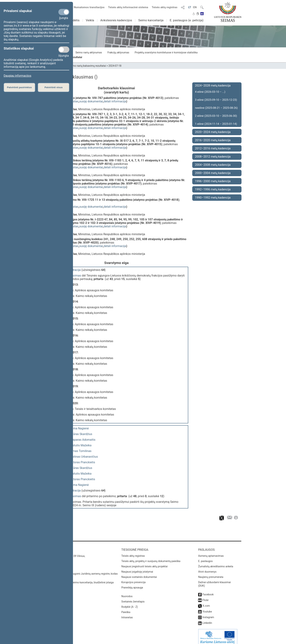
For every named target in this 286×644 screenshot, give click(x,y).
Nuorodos (127, 593)
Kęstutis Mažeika (80, 444)
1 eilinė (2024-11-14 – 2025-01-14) (216, 124)
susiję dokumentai (91, 101)
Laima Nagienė (79, 427)
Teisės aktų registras (165, 7)
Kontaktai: (53, 546)
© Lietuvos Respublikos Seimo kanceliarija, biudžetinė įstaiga (79, 579)
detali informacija (115, 101)
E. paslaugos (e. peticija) (187, 20)
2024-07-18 (115, 66)
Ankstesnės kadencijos (116, 20)
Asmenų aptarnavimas (211, 552)
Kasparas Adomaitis (82, 438)
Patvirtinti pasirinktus (19, 87)
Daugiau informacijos (17, 76)
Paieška (126, 608)
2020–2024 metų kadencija (213, 132)
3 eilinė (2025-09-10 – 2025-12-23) (216, 100)
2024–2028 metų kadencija (213, 86)
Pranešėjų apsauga (132, 584)
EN (195, 7)
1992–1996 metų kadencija (213, 189)
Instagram (208, 614)
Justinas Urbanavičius (84, 455)
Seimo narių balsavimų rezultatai (87, 66)
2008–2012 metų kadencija (213, 157)
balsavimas (74, 276)
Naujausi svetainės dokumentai (139, 573)
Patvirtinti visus (54, 87)
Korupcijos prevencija (133, 579)
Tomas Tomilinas (80, 449)
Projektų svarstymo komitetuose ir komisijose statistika (166, 52)
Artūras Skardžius (81, 432)
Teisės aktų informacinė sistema (128, 7)
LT (190, 7)
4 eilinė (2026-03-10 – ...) (210, 92)
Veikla (90, 20)
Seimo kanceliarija (151, 20)
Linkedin (207, 619)
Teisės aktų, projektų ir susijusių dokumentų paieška (151, 557)
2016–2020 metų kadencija (213, 140)
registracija (74, 270)
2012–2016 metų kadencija (213, 148)
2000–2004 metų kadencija (213, 173)
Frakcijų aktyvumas (118, 52)
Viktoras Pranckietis (82, 460)
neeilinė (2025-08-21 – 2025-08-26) (216, 108)
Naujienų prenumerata (211, 573)
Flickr (206, 596)
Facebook (208, 591)
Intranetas (127, 614)
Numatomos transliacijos (87, 7)
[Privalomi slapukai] (64, 12)
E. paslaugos (205, 557)
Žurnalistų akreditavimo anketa (216, 563)
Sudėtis (75, 20)
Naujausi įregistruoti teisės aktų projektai (144, 563)
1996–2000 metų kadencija (213, 181)
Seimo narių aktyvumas (89, 52)
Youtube (207, 608)
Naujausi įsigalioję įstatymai (137, 568)
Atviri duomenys (207, 568)
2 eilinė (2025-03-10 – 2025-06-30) (216, 116)
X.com (206, 602)
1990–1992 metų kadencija (213, 198)
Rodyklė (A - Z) (130, 603)
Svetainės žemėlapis (133, 598)
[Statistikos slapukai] (64, 50)
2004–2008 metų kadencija (213, 165)
